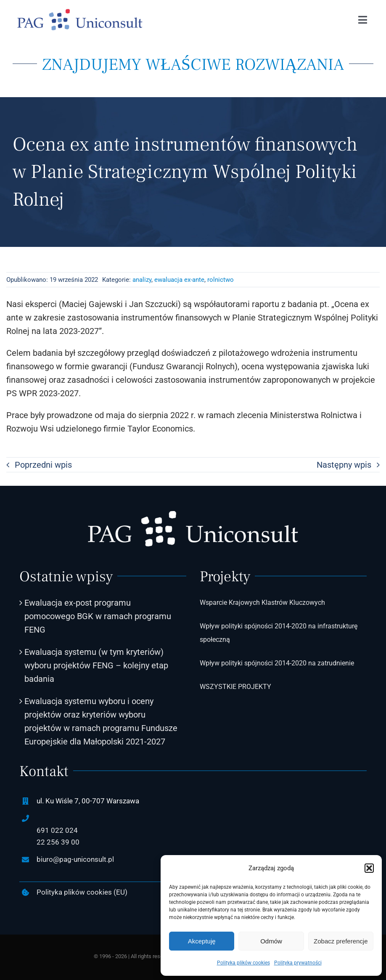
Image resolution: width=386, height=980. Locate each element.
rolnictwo (221, 280)
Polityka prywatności (298, 963)
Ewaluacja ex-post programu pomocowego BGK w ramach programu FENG (98, 616)
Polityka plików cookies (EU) (82, 892)
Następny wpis (344, 465)
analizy (142, 280)
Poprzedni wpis (43, 465)
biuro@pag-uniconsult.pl (75, 859)
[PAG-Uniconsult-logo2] (80, 13)
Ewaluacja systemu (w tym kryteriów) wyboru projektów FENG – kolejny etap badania (96, 665)
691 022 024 (57, 830)
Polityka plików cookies (243, 963)
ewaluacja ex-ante (179, 280)
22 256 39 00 (58, 842)
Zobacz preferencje (341, 941)
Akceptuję (202, 941)
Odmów (271, 941)
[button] (369, 868)
